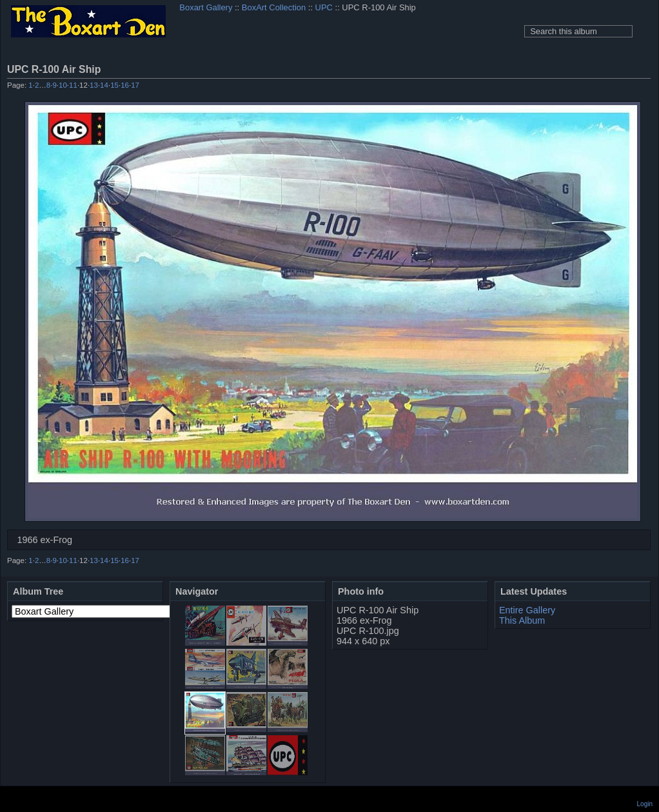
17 (135, 85)
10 (63, 85)
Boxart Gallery (206, 7)
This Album (522, 620)
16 (125, 85)
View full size (644, 69)
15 (114, 85)
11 (73, 85)
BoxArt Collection (274, 7)
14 (104, 85)
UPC (324, 7)
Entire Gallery (527, 610)
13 (94, 85)
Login (645, 804)
